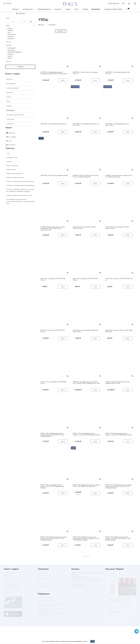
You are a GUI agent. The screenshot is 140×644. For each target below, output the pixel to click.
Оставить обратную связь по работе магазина (51, 582)
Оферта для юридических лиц (47, 601)
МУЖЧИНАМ (96, 9)
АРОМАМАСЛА (28, 9)
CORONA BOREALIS (44, 9)
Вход (9, 141)
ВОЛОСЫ (59, 9)
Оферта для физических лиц (46, 598)
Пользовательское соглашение (47, 617)
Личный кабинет (43, 587)
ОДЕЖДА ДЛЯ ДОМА (11, 585)
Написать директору (44, 579)
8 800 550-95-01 (114, 3)
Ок (93, 641)
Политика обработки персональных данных (51, 614)
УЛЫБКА (86, 9)
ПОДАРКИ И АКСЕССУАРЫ (114, 9)
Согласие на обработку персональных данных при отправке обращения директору (53, 610)
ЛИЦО (68, 9)
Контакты (40, 584)
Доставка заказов (43, 574)
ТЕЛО (77, 9)
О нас (40, 577)
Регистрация (11, 145)
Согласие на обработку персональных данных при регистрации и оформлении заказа (53, 605)
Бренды (16, 9)
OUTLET (9, 3)
